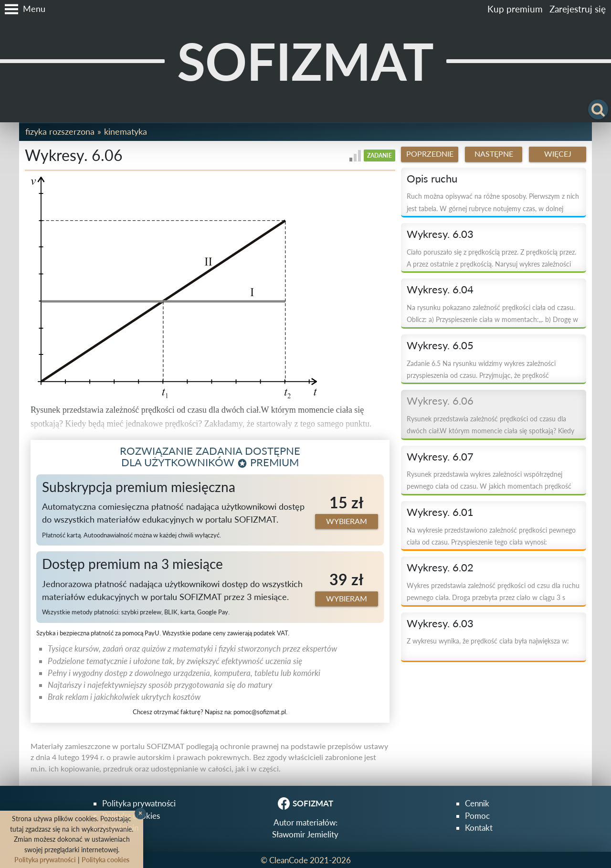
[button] (23, 9)
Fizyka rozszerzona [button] (60, 131)
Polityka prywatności (139, 803)
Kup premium (515, 9)
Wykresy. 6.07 (440, 457)
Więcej (558, 154)
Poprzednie (430, 154)
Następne (494, 154)
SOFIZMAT (305, 61)
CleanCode (289, 860)
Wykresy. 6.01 (440, 512)
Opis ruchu (432, 179)
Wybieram (347, 521)
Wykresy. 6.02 (440, 568)
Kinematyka (126, 131)
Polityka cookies (105, 860)
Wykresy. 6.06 (440, 401)
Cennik (477, 803)
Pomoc (477, 816)
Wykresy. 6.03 (440, 234)
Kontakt (479, 828)
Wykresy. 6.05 (440, 345)
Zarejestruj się (578, 9)
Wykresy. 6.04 (440, 289)
